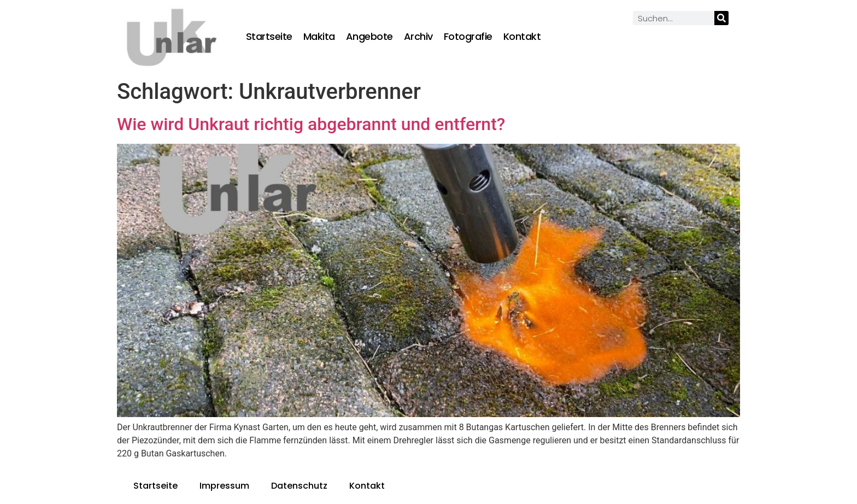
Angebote (369, 37)
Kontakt (522, 37)
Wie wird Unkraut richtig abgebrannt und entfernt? (311, 124)
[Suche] (721, 18)
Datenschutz (299, 486)
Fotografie (468, 37)
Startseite (269, 37)
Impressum (224, 486)
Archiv (418, 37)
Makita (319, 37)
